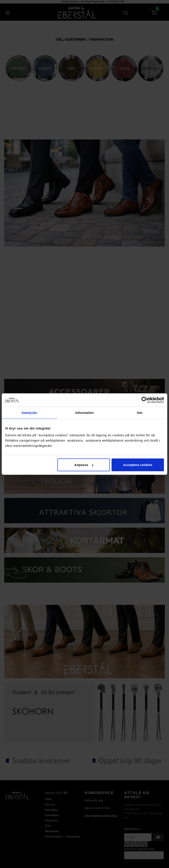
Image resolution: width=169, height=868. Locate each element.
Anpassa (84, 465)
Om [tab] (140, 412)
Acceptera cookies (138, 465)
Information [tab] (84, 412)
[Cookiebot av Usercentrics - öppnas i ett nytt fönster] (145, 400)
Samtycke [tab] (29, 412)
